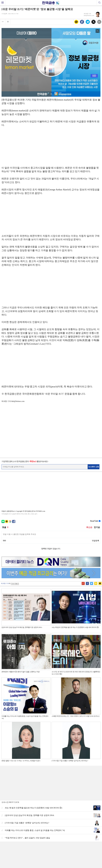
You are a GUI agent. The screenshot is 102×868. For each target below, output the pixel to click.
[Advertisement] (51, 148)
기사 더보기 (15, 583)
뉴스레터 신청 (94, 467)
